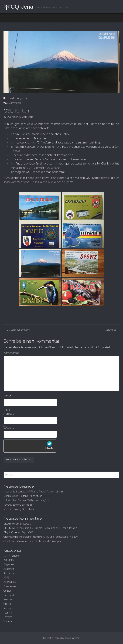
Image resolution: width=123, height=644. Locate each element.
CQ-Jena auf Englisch (17, 330)
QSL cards (112, 330)
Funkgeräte (10, 586)
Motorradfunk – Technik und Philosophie (40, 541)
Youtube (8, 621)
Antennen (9, 573)
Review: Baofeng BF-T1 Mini (19, 509)
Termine (8, 617)
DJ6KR (11, 117)
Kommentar (12, 353)
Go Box (7, 591)
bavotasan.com (72, 638)
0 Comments (14, 103)
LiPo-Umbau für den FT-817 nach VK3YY (26, 500)
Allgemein (23, 98)
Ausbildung (10, 582)
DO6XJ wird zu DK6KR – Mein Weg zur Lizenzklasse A (47, 528)
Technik (8, 613)
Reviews (8, 608)
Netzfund (9, 595)
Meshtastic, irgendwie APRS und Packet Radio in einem (33, 492)
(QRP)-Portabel (11, 556)
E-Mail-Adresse (10, 412)
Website (9, 428)
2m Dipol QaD (24, 524)
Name (8, 396)
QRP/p (7, 604)
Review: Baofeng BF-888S (18, 505)
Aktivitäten (9, 560)
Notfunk (8, 600)
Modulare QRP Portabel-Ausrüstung (23, 496)
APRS (6, 578)
